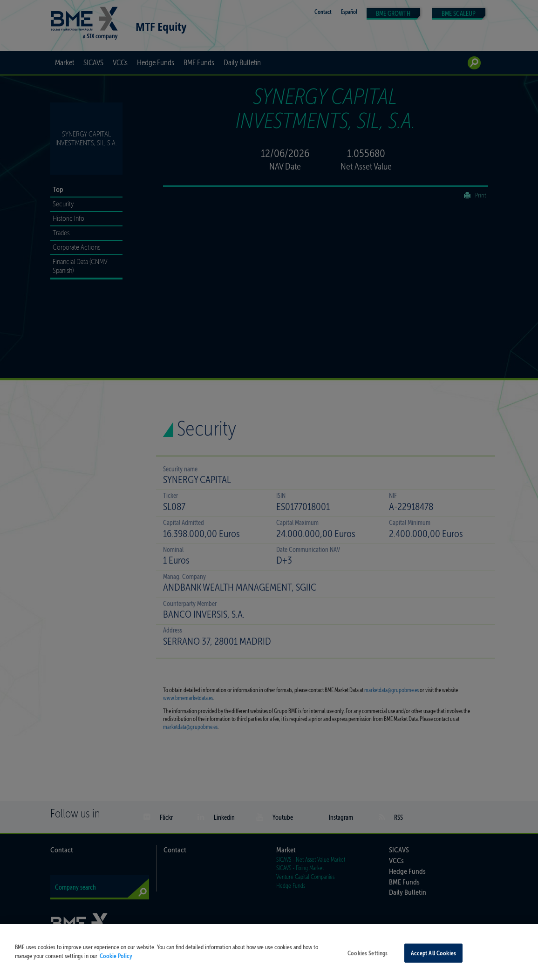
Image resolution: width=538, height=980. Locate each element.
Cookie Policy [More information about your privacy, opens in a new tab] (116, 963)
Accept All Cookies (433, 960)
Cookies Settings (368, 960)
